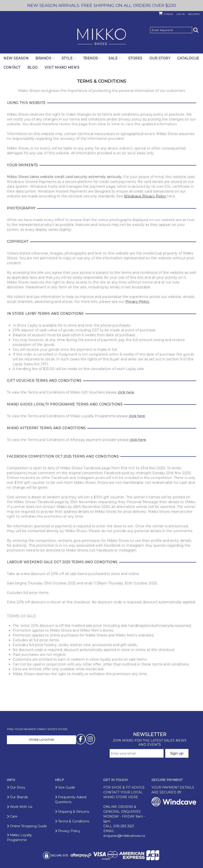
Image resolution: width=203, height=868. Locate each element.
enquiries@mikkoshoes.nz (124, 836)
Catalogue (188, 58)
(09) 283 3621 (124, 826)
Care (12, 816)
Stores (135, 58)
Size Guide (65, 787)
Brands (43, 58)
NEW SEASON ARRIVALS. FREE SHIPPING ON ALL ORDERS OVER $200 (102, 5)
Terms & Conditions (72, 821)
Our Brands (17, 797)
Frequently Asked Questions (71, 800)
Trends (91, 58)
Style (67, 58)
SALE (113, 58)
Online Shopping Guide (27, 826)
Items (168, 14)
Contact (12, 67)
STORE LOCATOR (41, 740)
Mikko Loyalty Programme (19, 837)
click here (126, 392)
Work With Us (20, 807)
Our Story (160, 58)
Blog (33, 67)
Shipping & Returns (72, 812)
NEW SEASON (16, 58)
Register (194, 14)
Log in (180, 14)
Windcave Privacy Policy (145, 196)
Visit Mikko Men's (62, 67)
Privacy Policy (137, 302)
